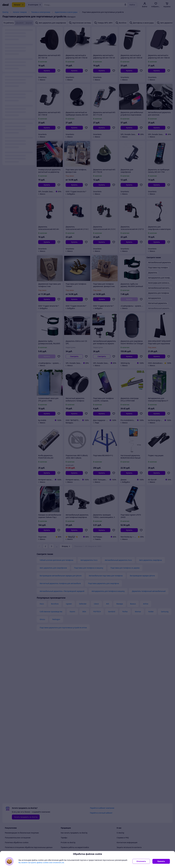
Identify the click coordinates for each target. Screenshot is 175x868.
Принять (161, 861)
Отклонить (141, 861)
